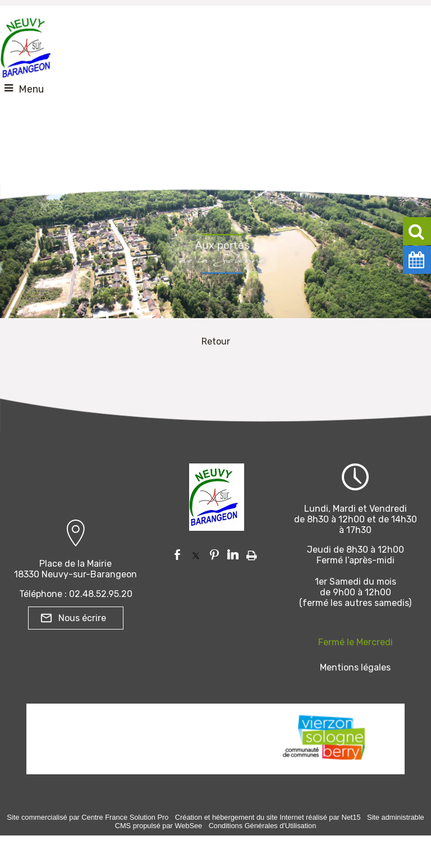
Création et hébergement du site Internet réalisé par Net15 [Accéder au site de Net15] (268, 817)
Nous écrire (82, 618)
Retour (216, 341)
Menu (31, 89)
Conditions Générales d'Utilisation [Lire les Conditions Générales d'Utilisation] (263, 826)
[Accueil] (26, 45)
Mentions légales (355, 667)
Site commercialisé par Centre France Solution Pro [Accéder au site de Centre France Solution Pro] (88, 817)
